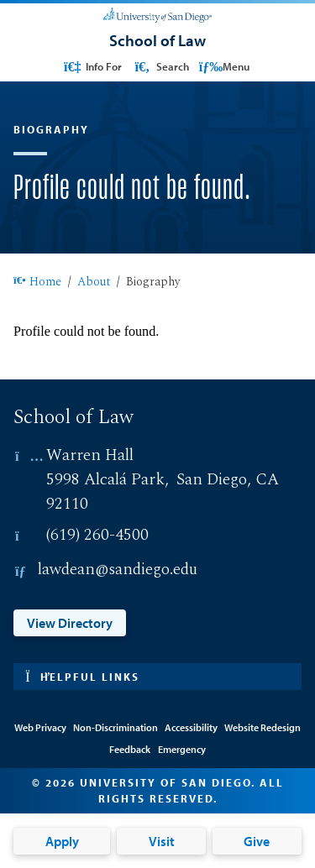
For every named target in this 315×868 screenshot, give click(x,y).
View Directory (70, 623)
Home (37, 283)
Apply (62, 841)
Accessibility (191, 727)
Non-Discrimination (115, 727)
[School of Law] (157, 40)
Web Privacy (40, 727)
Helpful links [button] (82, 677)
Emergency (182, 749)
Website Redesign (262, 727)
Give (257, 841)
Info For (92, 66)
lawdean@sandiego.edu (118, 570)
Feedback (130, 749)
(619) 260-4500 (97, 535)
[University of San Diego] (157, 13)
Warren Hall (90, 455)
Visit (162, 841)
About (94, 283)
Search (160, 66)
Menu (224, 66)
